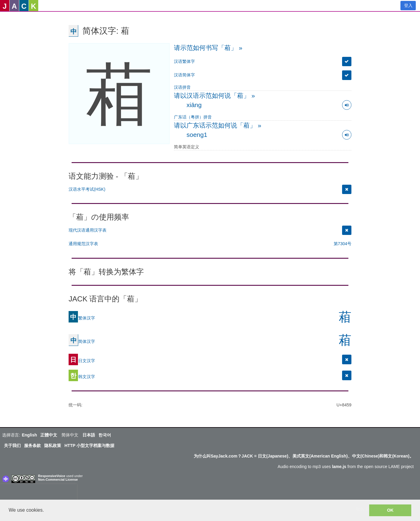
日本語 (89, 435)
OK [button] (390, 510)
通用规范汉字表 (83, 244)
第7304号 (343, 244)
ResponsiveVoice (52, 476)
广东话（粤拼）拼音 (193, 117)
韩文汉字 (82, 376)
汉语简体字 (184, 75)
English (29, 435)
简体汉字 (82, 341)
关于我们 (12, 445)
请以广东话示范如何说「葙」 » (218, 125)
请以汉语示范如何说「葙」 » (215, 96)
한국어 (105, 435)
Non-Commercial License (58, 479)
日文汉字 (82, 360)
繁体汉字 (82, 318)
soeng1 (197, 135)
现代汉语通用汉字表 (88, 230)
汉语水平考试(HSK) (87, 189)
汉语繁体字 (184, 61)
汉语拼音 (182, 87)
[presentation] (39, 493)
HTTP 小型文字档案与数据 (89, 445)
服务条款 (32, 445)
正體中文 (49, 435)
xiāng (194, 105)
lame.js (339, 467)
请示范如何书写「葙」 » (208, 48)
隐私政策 (53, 445)
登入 (408, 5)
